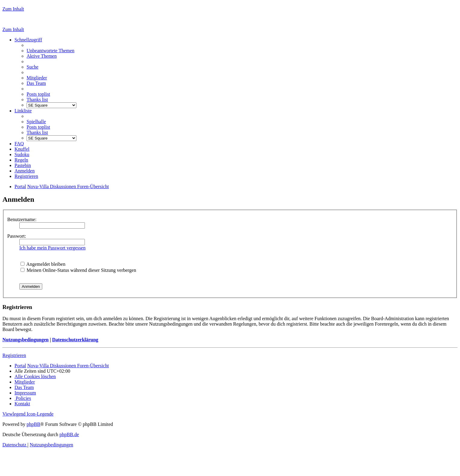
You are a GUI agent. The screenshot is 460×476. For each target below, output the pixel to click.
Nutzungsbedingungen (26, 340)
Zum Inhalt (13, 9)
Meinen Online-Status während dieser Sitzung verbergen (78, 270)
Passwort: (17, 236)
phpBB (33, 424)
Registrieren (14, 355)
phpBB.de (69, 434)
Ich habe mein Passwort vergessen (52, 248)
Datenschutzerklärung (75, 340)
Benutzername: (22, 219)
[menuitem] (50, 51)
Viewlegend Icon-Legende (28, 414)
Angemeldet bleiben (43, 264)
